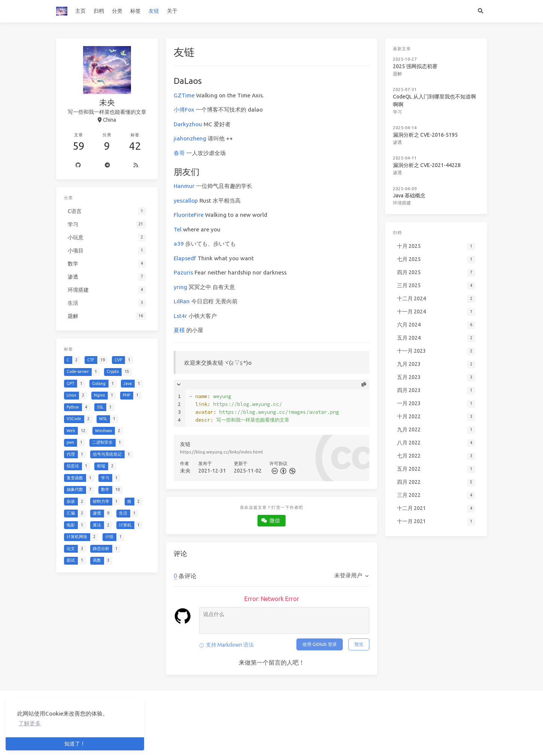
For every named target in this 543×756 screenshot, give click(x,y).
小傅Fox (184, 110)
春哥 (179, 153)
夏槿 (179, 330)
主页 (80, 11)
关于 (172, 11)
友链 (154, 11)
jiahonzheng (190, 138)
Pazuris (183, 272)
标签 (135, 11)
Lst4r (180, 316)
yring (180, 287)
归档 (99, 11)
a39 (179, 244)
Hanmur (184, 186)
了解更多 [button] (30, 723)
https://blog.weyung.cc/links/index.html (221, 452)
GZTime (184, 95)
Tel (178, 229)
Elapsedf (185, 258)
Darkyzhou (188, 124)
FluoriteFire (189, 215)
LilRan (182, 301)
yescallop (186, 201)
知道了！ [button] (75, 744)
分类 (117, 11)
